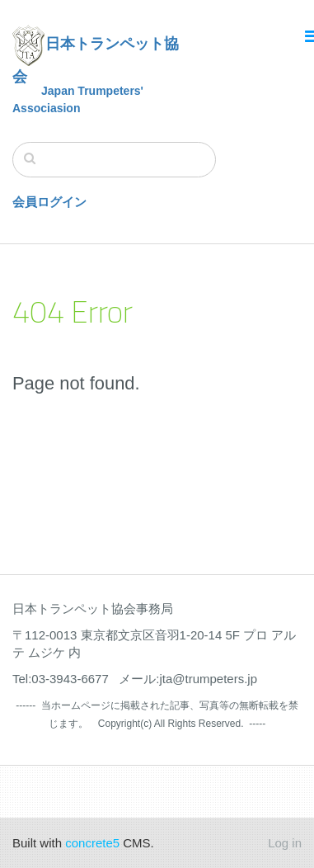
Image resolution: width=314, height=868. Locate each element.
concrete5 (92, 843)
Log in (285, 843)
